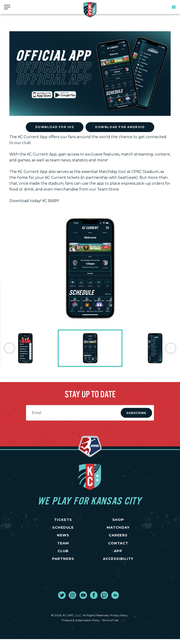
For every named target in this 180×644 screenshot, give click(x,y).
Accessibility (118, 564)
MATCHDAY (118, 529)
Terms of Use (111, 625)
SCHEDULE (63, 529)
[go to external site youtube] (83, 600)
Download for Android (120, 127)
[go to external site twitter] (62, 600)
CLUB (63, 555)
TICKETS (63, 520)
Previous (9, 348)
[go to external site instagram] (72, 600)
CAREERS (118, 537)
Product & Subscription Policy (81, 625)
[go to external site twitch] (104, 600)
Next (171, 348)
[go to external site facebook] (94, 600)
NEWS (63, 537)
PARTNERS (63, 564)
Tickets (174, 7)
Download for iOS (55, 127)
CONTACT (118, 546)
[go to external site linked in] (115, 600)
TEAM (63, 546)
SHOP (118, 520)
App (118, 555)
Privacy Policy (119, 620)
